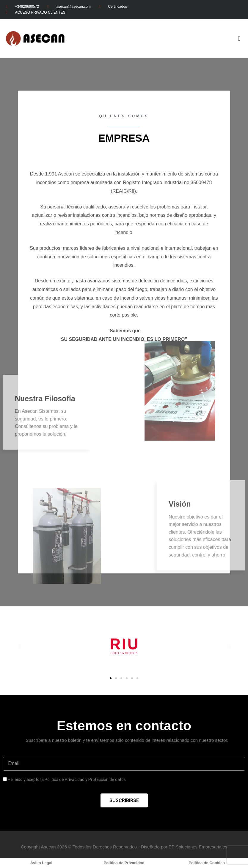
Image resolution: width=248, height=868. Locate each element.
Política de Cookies (207, 863)
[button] (111, 678)
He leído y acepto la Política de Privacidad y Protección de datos (67, 780)
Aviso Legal (41, 863)
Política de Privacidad (124, 863)
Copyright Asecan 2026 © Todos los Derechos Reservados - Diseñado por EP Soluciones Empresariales (124, 847)
